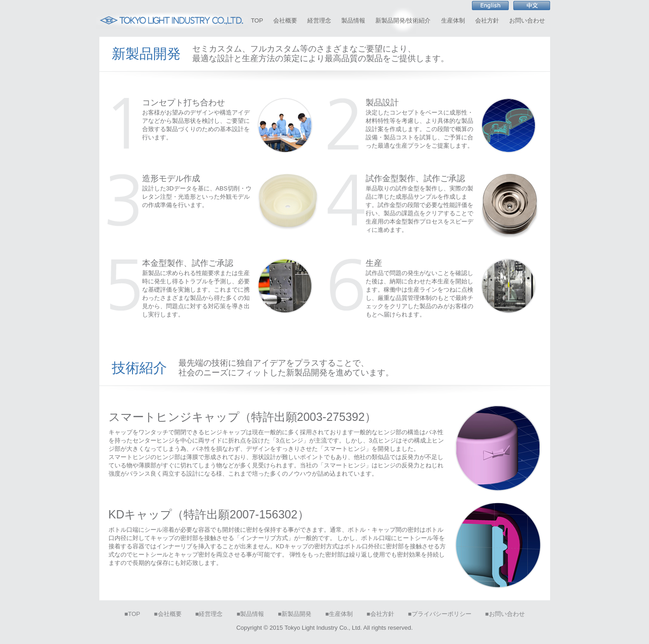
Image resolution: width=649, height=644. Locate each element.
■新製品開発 (295, 614)
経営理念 (319, 20)
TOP (257, 20)
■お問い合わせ (505, 614)
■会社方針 (380, 614)
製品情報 (353, 20)
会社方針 (487, 20)
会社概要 (285, 20)
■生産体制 (339, 614)
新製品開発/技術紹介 (403, 20)
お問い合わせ (527, 20)
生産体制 (453, 20)
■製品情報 (250, 614)
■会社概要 (168, 614)
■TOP (132, 614)
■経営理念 (209, 614)
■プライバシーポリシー (440, 614)
